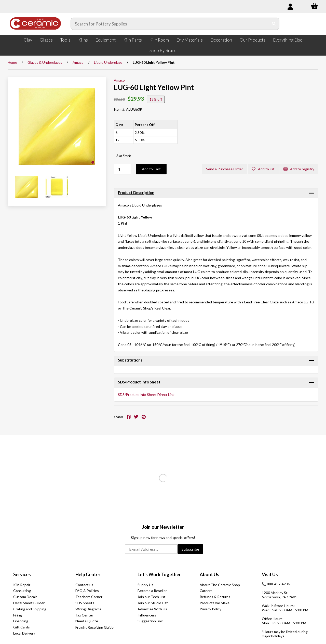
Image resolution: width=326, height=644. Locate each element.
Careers (206, 591)
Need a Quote (87, 621)
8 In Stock (124, 156)
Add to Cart (151, 169)
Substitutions (130, 360)
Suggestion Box (150, 621)
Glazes (46, 40)
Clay (28, 40)
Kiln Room (159, 40)
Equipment (106, 40)
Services (22, 574)
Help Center (88, 574)
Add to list (263, 169)
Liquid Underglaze (108, 62)
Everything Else (288, 40)
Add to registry (299, 169)
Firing (18, 615)
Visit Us (270, 574)
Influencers (147, 615)
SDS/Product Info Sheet (139, 382)
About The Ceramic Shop (220, 585)
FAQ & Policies (87, 591)
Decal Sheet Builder (29, 603)
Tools (65, 40)
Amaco (78, 62)
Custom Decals (25, 597)
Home (12, 62)
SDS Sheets (85, 603)
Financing (21, 621)
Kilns (83, 40)
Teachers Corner (89, 597)
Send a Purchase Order (225, 169)
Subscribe (190, 549)
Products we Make (215, 603)
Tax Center (84, 615)
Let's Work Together (159, 574)
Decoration (221, 40)
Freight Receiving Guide (94, 627)
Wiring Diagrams (88, 609)
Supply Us (145, 585)
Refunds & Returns (215, 597)
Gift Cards (22, 627)
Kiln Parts (133, 40)
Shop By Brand (163, 50)
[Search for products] (170, 24)
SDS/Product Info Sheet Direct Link (146, 395)
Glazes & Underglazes (45, 62)
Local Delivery (24, 633)
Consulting (22, 591)
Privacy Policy (210, 609)
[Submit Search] (274, 24)
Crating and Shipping (30, 609)
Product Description (136, 192)
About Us (209, 574)
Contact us (84, 585)
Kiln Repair (22, 585)
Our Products (253, 40)
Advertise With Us (152, 609)
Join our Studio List (153, 603)
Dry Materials (190, 40)
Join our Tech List (152, 597)
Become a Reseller (152, 591)
